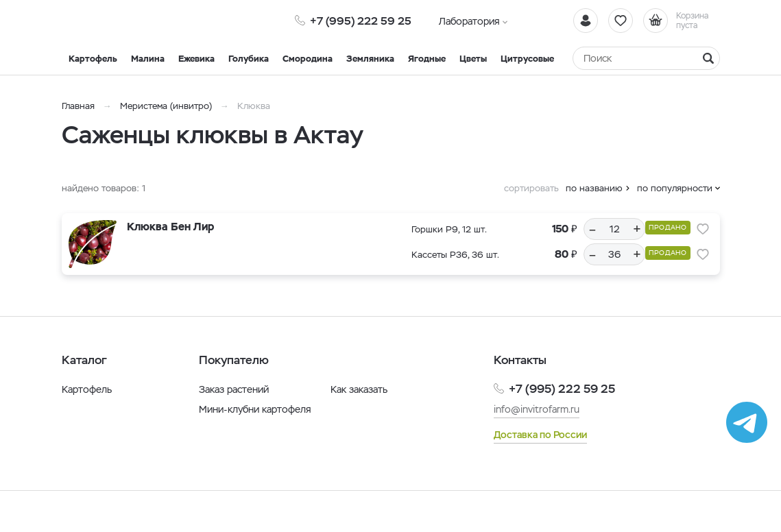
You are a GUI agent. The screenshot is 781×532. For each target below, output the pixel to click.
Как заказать (359, 389)
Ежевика (196, 59)
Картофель (93, 59)
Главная (78, 106)
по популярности (675, 188)
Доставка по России (540, 435)
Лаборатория (469, 21)
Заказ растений (234, 389)
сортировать (531, 188)
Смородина (308, 59)
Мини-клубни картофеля (255, 409)
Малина (148, 59)
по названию (594, 188)
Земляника (370, 59)
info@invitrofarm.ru (537, 409)
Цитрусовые (527, 59)
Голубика (249, 59)
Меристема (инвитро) (167, 106)
